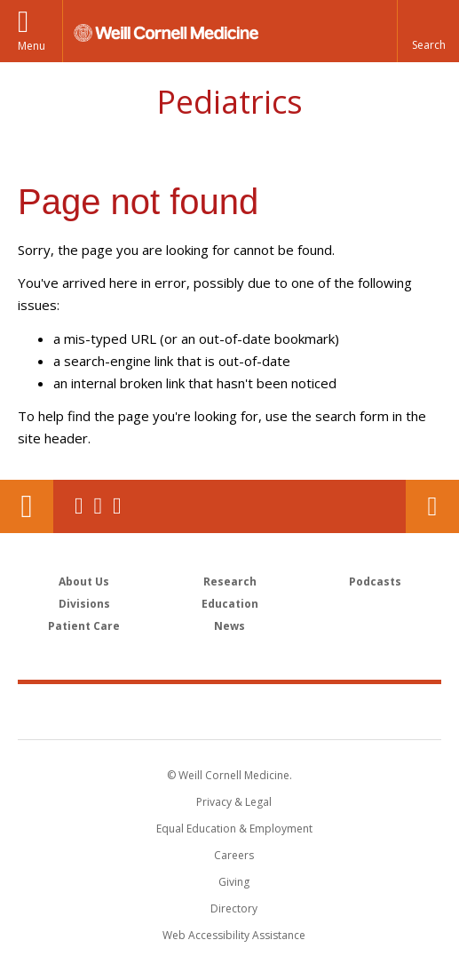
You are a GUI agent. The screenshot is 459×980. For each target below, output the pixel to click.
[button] (428, 31)
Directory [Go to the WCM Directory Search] (234, 908)
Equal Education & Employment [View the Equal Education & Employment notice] (234, 829)
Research (230, 582)
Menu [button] (32, 46)
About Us (84, 582)
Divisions (84, 604)
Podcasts (375, 582)
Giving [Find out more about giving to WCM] (234, 882)
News (229, 626)
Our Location (27, 506)
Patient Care (84, 626)
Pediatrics (229, 102)
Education (230, 604)
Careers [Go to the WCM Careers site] (234, 855)
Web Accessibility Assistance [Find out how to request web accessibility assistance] (234, 935)
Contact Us (432, 506)
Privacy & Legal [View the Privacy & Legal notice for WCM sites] (234, 802)
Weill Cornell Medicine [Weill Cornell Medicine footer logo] (230, 711)
